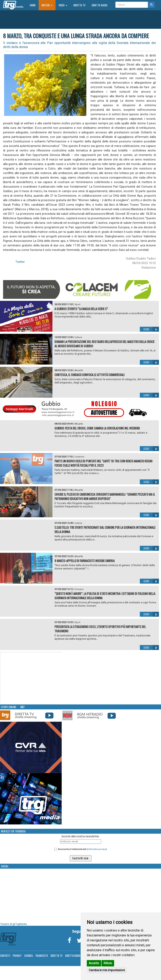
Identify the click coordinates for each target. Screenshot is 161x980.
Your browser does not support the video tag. (31, 678)
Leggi (151, 329)
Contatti (5, 956)
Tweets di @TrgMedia (13, 924)
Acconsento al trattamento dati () (82, 849)
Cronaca (79, 589)
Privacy (17, 956)
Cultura (78, 337)
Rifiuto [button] (108, 963)
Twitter (20, 262)
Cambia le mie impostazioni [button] (107, 970)
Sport (77, 304)
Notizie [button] (47, 5)
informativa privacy (97, 849)
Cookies (29, 956)
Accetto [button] (94, 963)
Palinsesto (42, 956)
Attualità (79, 370)
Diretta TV (79, 5)
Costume (79, 457)
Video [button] (63, 5)
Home (34, 5)
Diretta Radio (100, 5)
